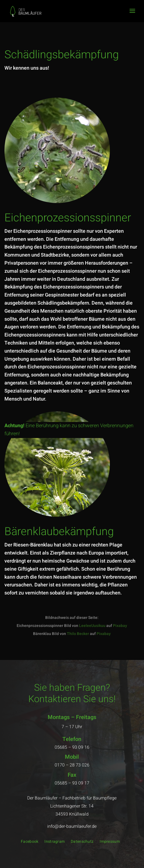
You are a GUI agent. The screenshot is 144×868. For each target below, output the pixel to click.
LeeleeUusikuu (92, 626)
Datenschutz (82, 842)
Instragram (55, 842)
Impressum (110, 842)
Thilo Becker (78, 634)
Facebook (30, 842)
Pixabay (120, 626)
